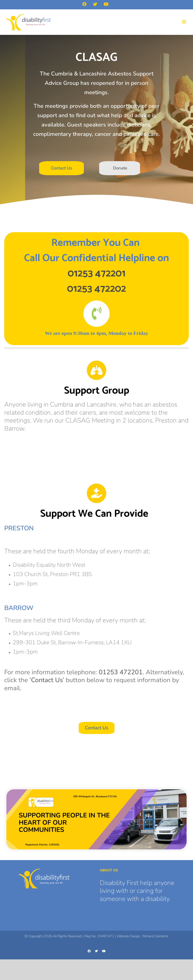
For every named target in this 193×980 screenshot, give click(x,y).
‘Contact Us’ (47, 680)
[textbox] (96, 266)
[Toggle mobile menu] (184, 22)
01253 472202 (96, 289)
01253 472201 (97, 274)
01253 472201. (121, 672)
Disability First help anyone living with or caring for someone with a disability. (137, 891)
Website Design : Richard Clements (143, 936)
